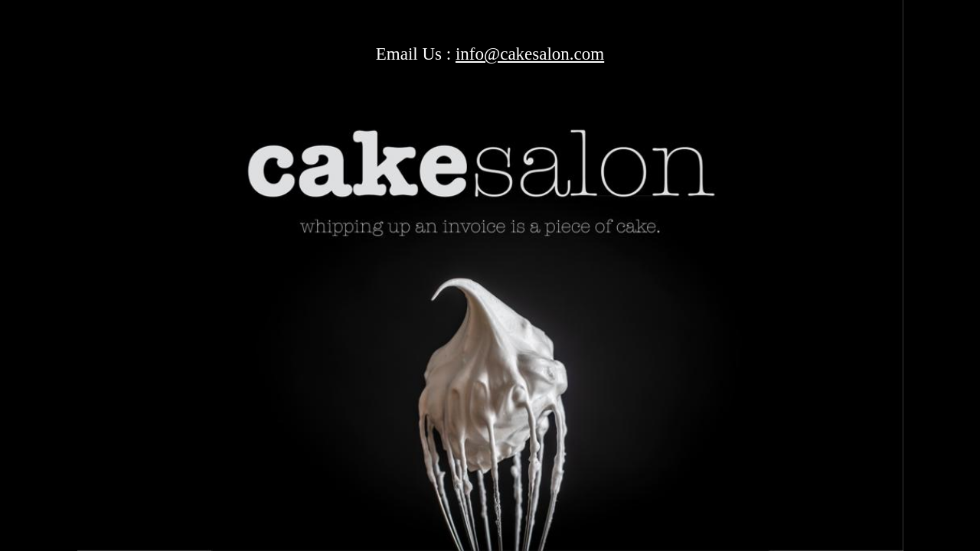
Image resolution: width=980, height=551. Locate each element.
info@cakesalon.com (530, 54)
